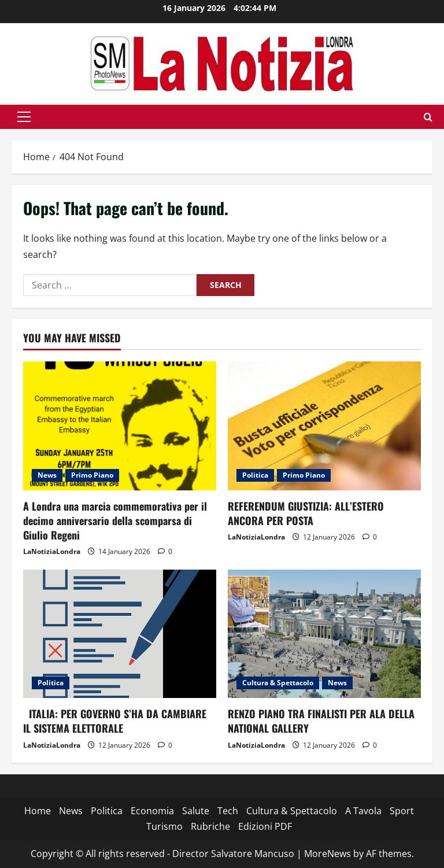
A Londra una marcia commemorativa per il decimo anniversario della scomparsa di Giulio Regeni (115, 520)
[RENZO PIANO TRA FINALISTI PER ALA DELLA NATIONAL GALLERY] (324, 634)
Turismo (164, 826)
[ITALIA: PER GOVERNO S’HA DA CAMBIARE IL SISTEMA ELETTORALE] (120, 634)
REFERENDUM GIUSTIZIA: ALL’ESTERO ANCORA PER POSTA (306, 513)
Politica (255, 475)
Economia (152, 811)
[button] (24, 117)
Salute (196, 811)
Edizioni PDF (265, 826)
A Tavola (363, 811)
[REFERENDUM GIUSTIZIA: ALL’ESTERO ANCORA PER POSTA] (324, 426)
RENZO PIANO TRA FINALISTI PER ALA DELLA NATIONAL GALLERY (321, 721)
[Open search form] (428, 117)
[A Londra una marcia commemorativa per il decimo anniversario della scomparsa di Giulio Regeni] (120, 426)
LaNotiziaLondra (52, 551)
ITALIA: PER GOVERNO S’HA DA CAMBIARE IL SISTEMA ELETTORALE (115, 721)
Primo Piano (92, 475)
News (47, 475)
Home (38, 811)
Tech (228, 811)
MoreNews (328, 854)
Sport (402, 811)
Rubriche (210, 826)
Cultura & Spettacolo (278, 683)
